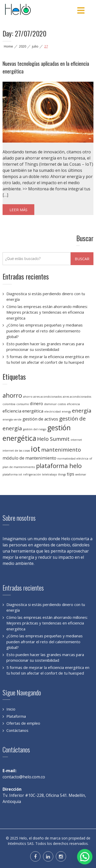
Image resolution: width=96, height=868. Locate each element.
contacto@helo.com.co (24, 777)
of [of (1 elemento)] (91, 459)
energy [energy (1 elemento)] (66, 412)
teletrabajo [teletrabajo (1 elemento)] (50, 474)
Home (8, 46)
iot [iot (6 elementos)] (36, 449)
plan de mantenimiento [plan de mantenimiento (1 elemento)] (19, 467)
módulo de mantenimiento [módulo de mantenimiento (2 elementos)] (29, 458)
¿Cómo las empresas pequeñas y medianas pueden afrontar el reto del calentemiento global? (45, 331)
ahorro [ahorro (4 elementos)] (12, 395)
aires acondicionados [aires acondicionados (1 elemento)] (77, 397)
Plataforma (16, 716)
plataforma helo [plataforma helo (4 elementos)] (59, 466)
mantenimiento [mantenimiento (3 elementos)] (61, 450)
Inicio (11, 709)
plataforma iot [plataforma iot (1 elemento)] (12, 474)
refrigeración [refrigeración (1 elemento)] (32, 474)
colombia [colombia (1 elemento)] (9, 404)
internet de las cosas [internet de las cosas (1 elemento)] (16, 451)
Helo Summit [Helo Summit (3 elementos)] (53, 439)
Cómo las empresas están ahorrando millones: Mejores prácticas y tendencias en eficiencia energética (47, 312)
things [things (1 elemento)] (62, 474)
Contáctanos (17, 730)
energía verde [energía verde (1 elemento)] (12, 419)
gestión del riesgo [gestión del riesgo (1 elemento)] (35, 429)
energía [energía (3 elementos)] (82, 410)
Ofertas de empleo (23, 723)
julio (35, 46)
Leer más (18, 210)
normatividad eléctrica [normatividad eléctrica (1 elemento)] (73, 459)
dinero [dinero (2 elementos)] (36, 403)
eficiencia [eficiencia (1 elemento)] (73, 404)
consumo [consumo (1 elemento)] (23, 404)
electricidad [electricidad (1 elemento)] (52, 412)
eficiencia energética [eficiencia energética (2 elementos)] (23, 411)
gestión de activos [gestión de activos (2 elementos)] (40, 419)
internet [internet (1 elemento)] (76, 440)
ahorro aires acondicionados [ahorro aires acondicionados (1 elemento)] (42, 397)
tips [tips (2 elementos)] (71, 474)
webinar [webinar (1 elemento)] (81, 474)
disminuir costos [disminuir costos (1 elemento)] (55, 404)
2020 (23, 46)
